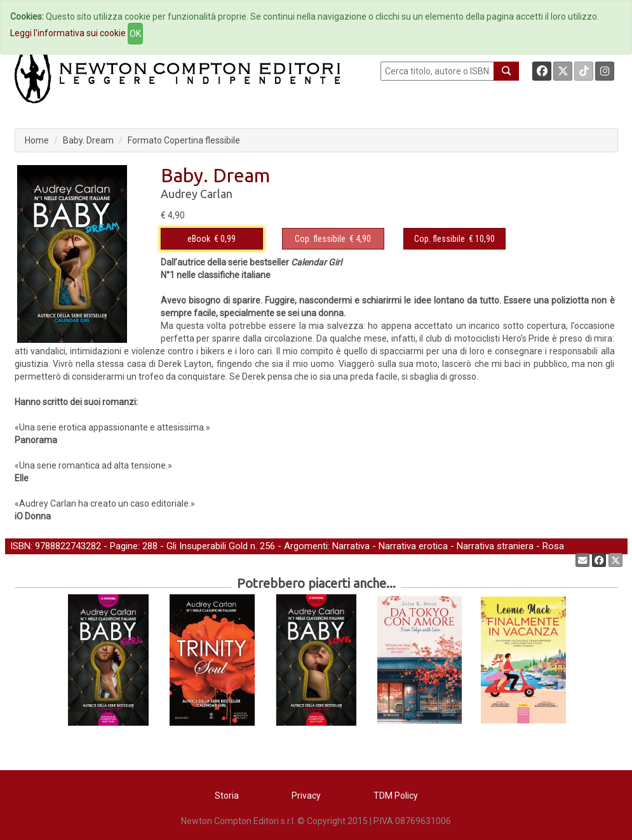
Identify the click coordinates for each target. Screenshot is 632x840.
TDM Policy (396, 796)
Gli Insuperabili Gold (207, 546)
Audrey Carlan (197, 194)
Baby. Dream (88, 140)
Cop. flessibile (320, 239)
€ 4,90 (333, 239)
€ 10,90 (454, 239)
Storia (227, 796)
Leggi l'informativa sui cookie (68, 33)
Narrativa (351, 546)
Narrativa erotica (413, 546)
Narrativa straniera (495, 546)
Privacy (306, 796)
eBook (199, 239)
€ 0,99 (212, 239)
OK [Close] (135, 34)
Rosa (553, 546)
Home (37, 140)
